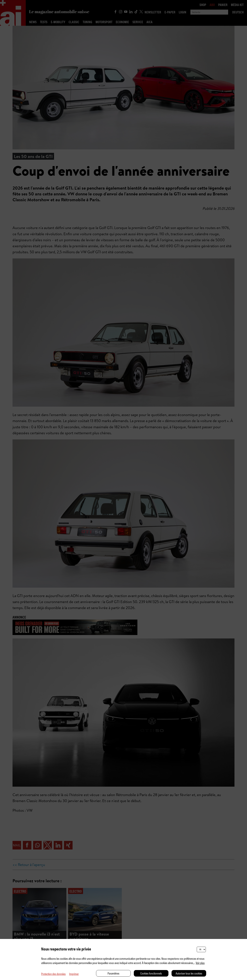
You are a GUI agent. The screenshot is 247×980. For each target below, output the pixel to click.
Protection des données (53, 974)
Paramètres (113, 973)
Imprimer (74, 974)
